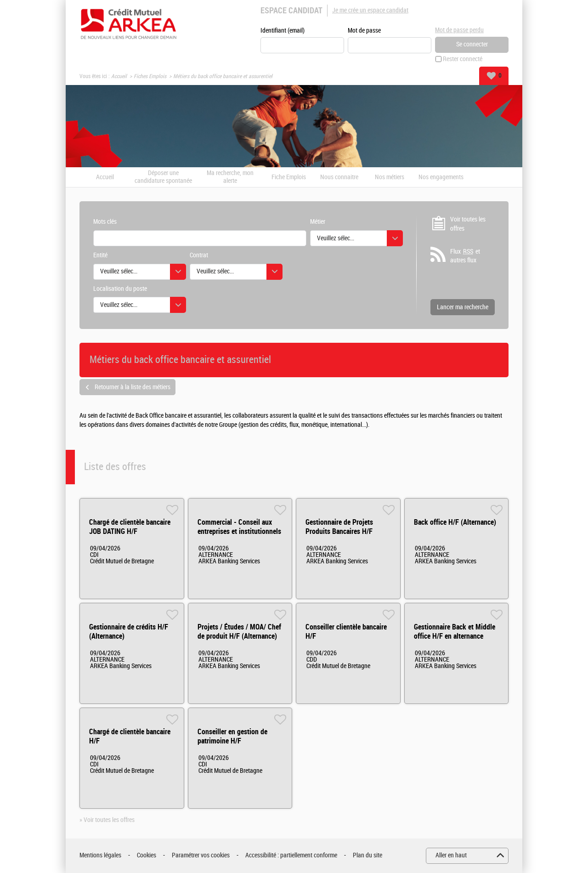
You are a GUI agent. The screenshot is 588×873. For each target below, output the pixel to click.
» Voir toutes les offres (107, 820)
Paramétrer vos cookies (201, 855)
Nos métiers (390, 177)
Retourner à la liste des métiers (133, 387)
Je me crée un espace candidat (370, 10)
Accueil (119, 76)
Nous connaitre (339, 177)
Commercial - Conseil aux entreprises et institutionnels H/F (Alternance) (239, 531)
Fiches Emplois (150, 76)
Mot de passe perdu (459, 30)
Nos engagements (441, 177)
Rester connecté (463, 59)
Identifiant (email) (283, 31)
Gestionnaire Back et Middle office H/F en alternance (455, 632)
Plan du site (367, 855)
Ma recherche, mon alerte (230, 177)
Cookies (147, 855)
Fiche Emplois (289, 177)
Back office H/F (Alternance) (455, 522)
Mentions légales (100, 855)
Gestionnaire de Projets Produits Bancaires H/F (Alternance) (339, 531)
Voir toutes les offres (468, 224)
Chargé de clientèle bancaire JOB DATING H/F (130, 527)
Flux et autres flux (465, 256)
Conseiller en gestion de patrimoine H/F (232, 736)
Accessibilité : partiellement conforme (291, 855)
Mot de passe (364, 31)
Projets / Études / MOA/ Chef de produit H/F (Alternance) (239, 632)
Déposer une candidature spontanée (163, 177)
